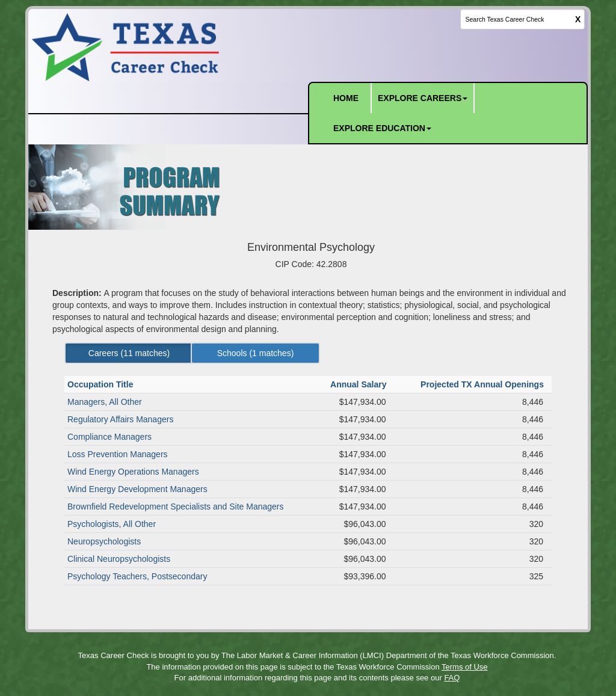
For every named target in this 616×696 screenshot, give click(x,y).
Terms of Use (465, 667)
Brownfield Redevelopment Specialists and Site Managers (176, 507)
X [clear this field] (578, 19)
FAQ (452, 678)
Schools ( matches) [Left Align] (256, 353)
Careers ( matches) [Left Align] (129, 353)
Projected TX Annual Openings (483, 384)
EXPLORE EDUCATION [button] (382, 128)
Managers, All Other (105, 402)
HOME (346, 98)
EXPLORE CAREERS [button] (423, 98)
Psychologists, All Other (112, 524)
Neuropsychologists (104, 541)
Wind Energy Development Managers (137, 489)
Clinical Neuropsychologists (119, 559)
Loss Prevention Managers (118, 454)
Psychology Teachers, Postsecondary (137, 576)
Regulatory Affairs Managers (120, 419)
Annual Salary (359, 384)
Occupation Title (101, 384)
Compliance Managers (109, 437)
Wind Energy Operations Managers (133, 472)
